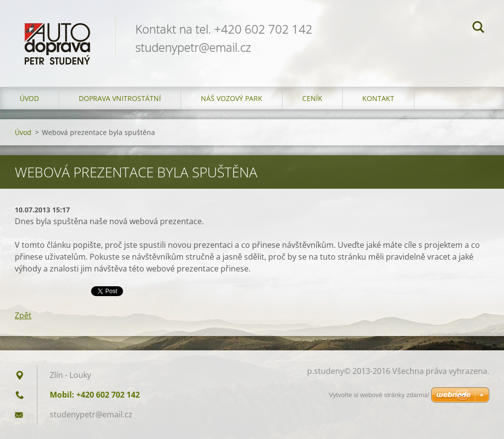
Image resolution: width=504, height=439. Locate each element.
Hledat (478, 29)
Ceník (312, 98)
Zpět (23, 315)
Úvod (29, 98)
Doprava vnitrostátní (120, 98)
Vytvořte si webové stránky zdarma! (379, 395)
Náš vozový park (232, 98)
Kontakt (378, 98)
